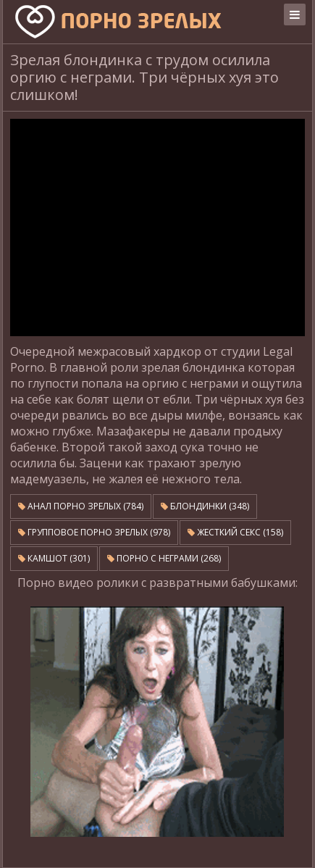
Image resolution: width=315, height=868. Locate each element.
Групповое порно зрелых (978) (94, 532)
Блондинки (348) (205, 506)
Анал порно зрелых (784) (81, 506)
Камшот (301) (54, 558)
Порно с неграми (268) (164, 558)
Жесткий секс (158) (235, 532)
